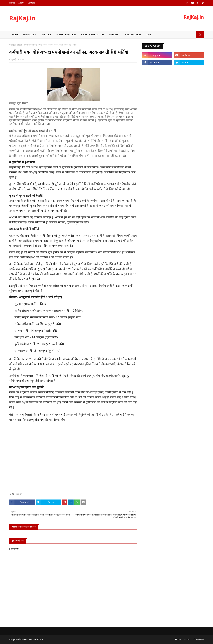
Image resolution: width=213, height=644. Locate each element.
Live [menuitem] (149, 34)
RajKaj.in (22, 18)
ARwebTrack (37, 639)
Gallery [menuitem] (114, 34)
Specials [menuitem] (47, 34)
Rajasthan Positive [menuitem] (93, 34)
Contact (31, 3)
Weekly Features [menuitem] (66, 34)
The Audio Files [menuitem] (132, 34)
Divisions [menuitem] (29, 34)
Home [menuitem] (15, 34)
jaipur (19, 45)
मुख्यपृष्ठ (12, 45)
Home (12, 3)
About (21, 3)
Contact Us (199, 639)
